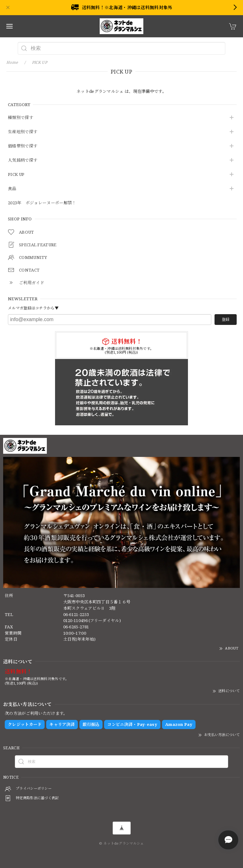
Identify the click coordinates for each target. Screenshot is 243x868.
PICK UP (16, 175)
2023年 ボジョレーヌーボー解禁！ (42, 203)
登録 (226, 319)
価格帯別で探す (23, 146)
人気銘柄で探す (23, 160)
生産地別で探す (23, 132)
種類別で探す (21, 118)
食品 (12, 189)
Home (12, 62)
